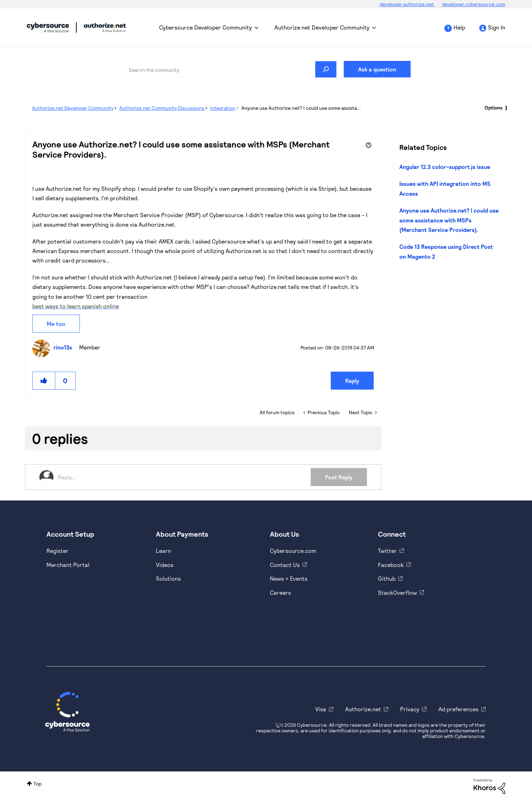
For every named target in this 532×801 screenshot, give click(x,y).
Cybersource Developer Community (48, 27)
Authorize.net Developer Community (322, 27)
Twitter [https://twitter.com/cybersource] (387, 551)
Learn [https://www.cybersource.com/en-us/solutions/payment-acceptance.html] (163, 551)
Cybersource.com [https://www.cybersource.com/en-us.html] (293, 551)
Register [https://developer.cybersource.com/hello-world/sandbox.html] (58, 551)
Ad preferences (458, 709)
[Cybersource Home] (67, 712)
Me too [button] (56, 324)
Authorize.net (363, 709)
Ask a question (377, 69)
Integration (223, 108)
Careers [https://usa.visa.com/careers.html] (280, 592)
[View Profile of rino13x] (65, 347)
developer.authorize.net (407, 4)
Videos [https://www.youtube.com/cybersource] (165, 565)
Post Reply (339, 477)
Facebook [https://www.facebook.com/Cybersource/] (391, 565)
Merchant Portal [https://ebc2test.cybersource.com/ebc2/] (68, 565)
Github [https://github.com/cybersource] (387, 578)
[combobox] (229, 69)
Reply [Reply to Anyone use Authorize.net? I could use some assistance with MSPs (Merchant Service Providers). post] (352, 381)
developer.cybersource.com (474, 4)
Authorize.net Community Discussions (162, 108)
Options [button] (493, 108)
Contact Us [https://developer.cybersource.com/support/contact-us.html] (285, 565)
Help (459, 27)
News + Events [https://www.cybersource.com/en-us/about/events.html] (289, 578)
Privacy (410, 709)
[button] (44, 381)
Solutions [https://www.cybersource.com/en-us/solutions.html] (168, 578)
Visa (321, 709)
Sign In (497, 27)
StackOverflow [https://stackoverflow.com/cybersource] (397, 592)
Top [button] (37, 784)
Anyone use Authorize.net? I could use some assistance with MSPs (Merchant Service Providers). (449, 220)
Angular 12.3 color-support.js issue (445, 167)
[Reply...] (184, 477)
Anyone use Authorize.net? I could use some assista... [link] (301, 108)
